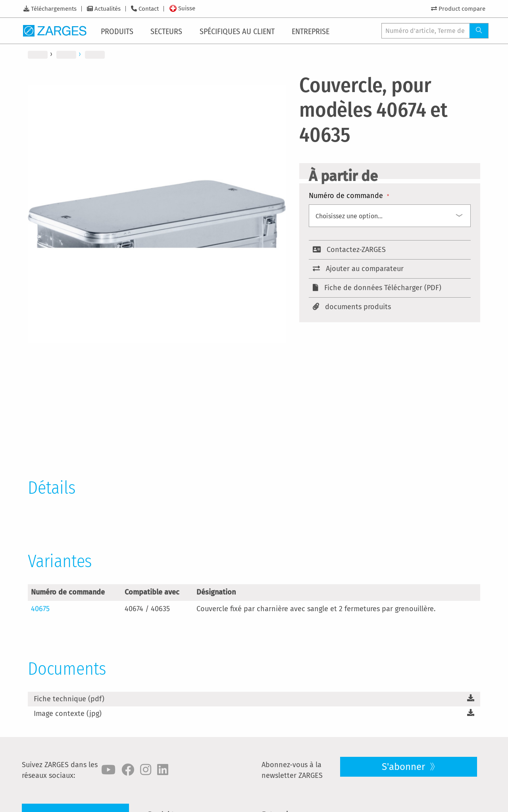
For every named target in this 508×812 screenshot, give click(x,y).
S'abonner (405, 767)
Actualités (108, 9)
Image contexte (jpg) (68, 714)
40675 (40, 609)
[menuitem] (119, 31)
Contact (149, 9)
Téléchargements (54, 9)
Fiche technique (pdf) (69, 699)
